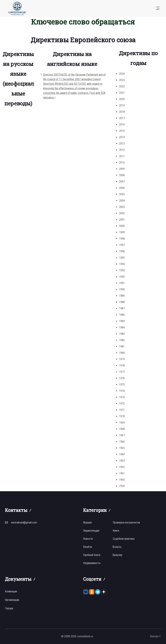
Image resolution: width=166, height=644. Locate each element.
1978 (122, 366)
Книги (116, 531)
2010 (122, 163)
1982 (122, 340)
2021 (122, 93)
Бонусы (117, 547)
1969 (122, 423)
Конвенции (11, 591)
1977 (122, 372)
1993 (122, 270)
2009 (122, 169)
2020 (122, 99)
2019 (122, 105)
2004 (122, 201)
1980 (122, 353)
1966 (122, 442)
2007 (122, 182)
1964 (122, 454)
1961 (122, 473)
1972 (122, 404)
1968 (122, 429)
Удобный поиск (92, 555)
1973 (122, 397)
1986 (122, 315)
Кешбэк (88, 547)
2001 (122, 220)
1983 (122, 334)
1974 (122, 391)
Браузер (117, 555)
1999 (122, 232)
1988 (122, 302)
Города (9, 608)
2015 (122, 131)
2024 (122, 74)
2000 (122, 226)
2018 (122, 112)
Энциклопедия (91, 531)
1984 (122, 327)
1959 (122, 486)
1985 (122, 321)
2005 (122, 194)
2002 (122, 213)
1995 (122, 258)
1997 (122, 245)
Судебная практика (124, 539)
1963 (122, 461)
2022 (122, 86)
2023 (122, 80)
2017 (122, 118)
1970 (122, 416)
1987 (122, 308)
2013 (122, 144)
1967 (122, 435)
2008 (122, 175)
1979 (122, 359)
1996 (122, 251)
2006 (122, 188)
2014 (122, 137)
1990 (122, 289)
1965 (122, 448)
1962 (122, 467)
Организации (12, 600)
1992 (122, 277)
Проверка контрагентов (126, 523)
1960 (122, 480)
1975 (122, 385)
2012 (122, 150)
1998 (122, 239)
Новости (88, 539)
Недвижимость (92, 563)
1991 (122, 283)
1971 (122, 410)
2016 (122, 124)
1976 (122, 378)
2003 (122, 207)
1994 (122, 264)
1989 (122, 296)
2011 (122, 156)
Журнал (87, 523)
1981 (122, 346)
